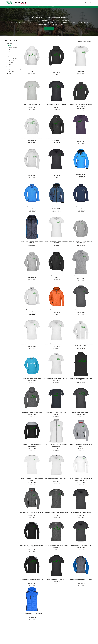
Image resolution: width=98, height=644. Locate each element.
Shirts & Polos (13, 48)
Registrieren (91, 3)
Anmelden (84, 3)
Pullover (12, 50)
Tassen (9, 73)
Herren (9, 56)
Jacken (11, 52)
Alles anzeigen (11, 43)
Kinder (9, 67)
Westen (12, 54)
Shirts (11, 69)
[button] (97, 3)
